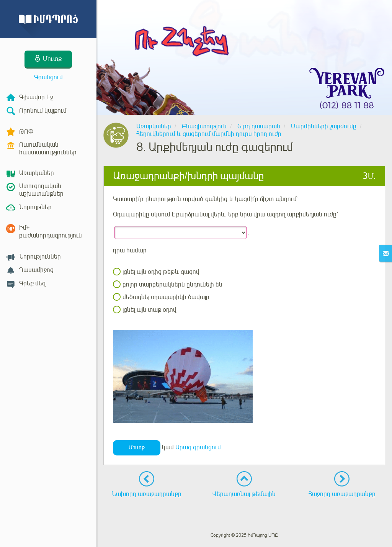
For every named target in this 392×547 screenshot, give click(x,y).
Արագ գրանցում (198, 447)
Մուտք (137, 448)
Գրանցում (48, 77)
